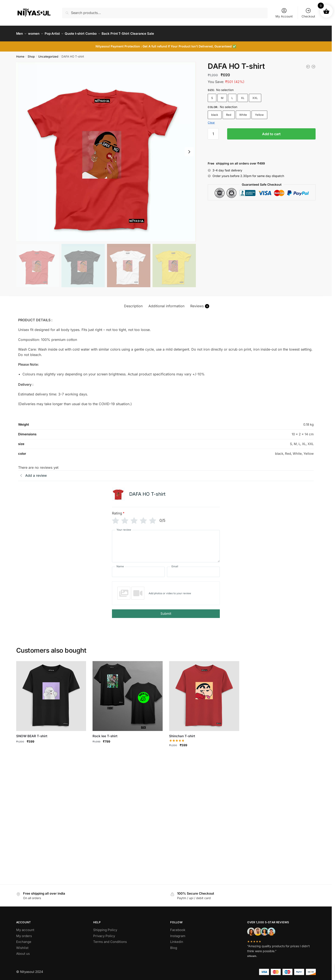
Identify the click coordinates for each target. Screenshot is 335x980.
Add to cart (271, 131)
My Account (284, 13)
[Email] (193, 569)
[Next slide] (189, 149)
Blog (174, 945)
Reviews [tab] (200, 304)
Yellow (259, 112)
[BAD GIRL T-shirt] (313, 64)
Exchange (24, 939)
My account (25, 927)
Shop (31, 54)
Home (20, 54)
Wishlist (22, 945)
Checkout (308, 13)
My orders (24, 933)
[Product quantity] (213, 131)
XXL (255, 95)
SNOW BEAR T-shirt (32, 733)
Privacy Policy (104, 933)
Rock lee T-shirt (105, 733)
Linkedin (177, 939)
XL (243, 95)
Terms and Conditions (110, 939)
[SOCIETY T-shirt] (308, 64)
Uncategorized (48, 54)
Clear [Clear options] (211, 120)
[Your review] (166, 544)
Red (229, 112)
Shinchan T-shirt (182, 733)
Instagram (178, 933)
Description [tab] (133, 303)
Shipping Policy (105, 927)
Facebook (178, 927)
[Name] (138, 569)
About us (23, 951)
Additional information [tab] (166, 303)
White (243, 112)
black (215, 112)
